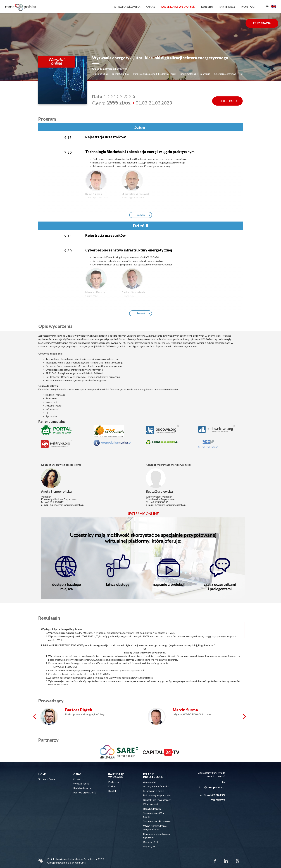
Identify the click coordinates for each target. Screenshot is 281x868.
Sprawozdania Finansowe (157, 821)
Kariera (207, 7)
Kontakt (249, 7)
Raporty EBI (150, 846)
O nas (151, 7)
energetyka (118, 74)
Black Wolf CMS (77, 863)
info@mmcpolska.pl (212, 787)
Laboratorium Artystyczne (83, 859)
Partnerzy (227, 7)
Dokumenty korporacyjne (157, 795)
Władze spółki (81, 783)
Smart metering (188, 74)
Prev (35, 717)
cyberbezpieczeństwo (225, 74)
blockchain (103, 74)
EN (271, 6)
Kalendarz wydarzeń (178, 7)
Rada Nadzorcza (82, 788)
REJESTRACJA (262, 23)
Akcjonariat (150, 782)
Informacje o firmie (154, 791)
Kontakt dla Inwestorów (157, 800)
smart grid (205, 74)
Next (244, 717)
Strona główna (127, 7)
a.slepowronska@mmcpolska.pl (67, 505)
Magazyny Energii (167, 74)
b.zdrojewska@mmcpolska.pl (170, 505)
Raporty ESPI (151, 842)
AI (128, 74)
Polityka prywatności (85, 792)
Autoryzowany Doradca (156, 786)
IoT (242, 74)
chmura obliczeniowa (144, 74)
